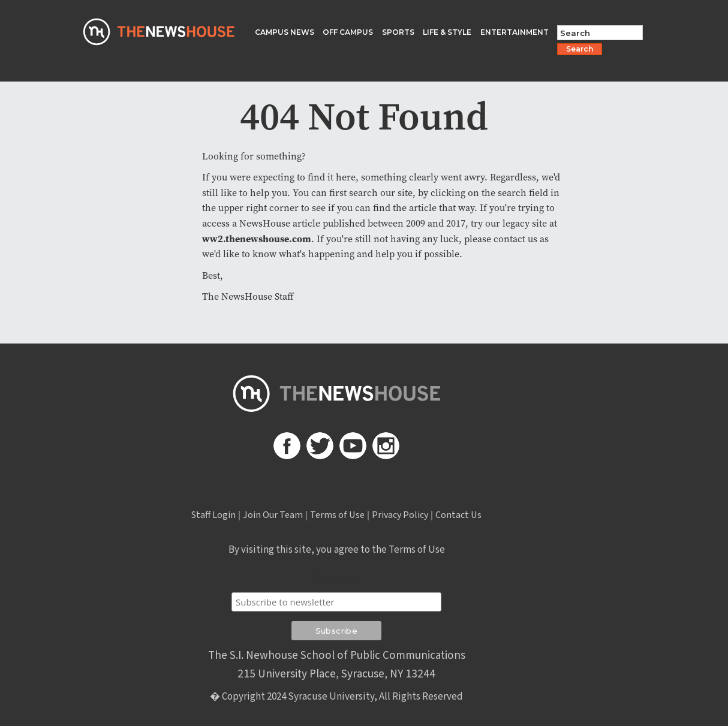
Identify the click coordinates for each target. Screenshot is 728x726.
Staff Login (213, 515)
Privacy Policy (400, 515)
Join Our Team (273, 515)
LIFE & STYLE (447, 32)
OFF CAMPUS (348, 32)
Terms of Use (337, 515)
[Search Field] (600, 33)
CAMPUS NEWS (285, 32)
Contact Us (458, 515)
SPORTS (398, 32)
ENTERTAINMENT (515, 32)
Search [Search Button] (580, 49)
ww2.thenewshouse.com (257, 239)
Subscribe (336, 578)
